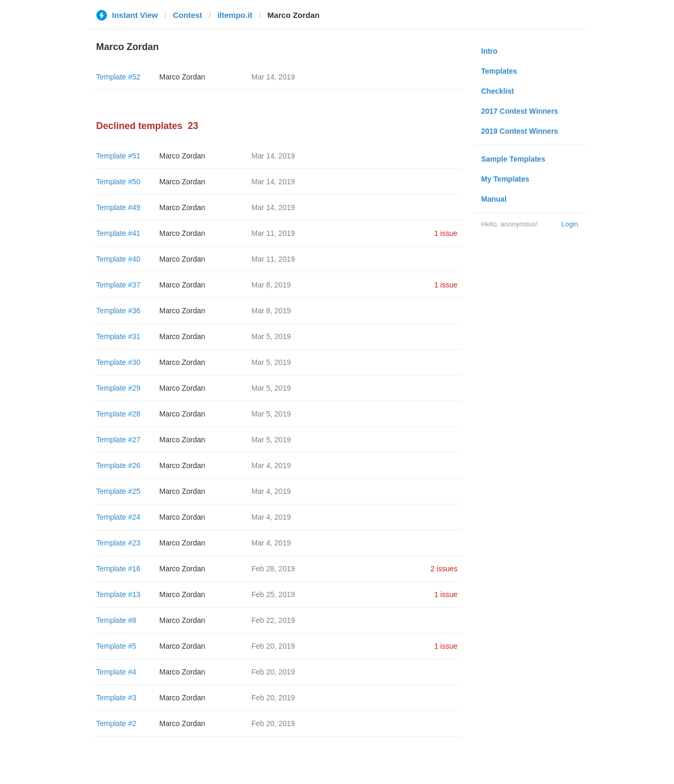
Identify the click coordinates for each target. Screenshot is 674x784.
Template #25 (118, 491)
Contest (187, 15)
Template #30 (118, 362)
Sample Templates (513, 159)
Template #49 (118, 207)
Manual (494, 199)
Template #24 (118, 517)
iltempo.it (235, 15)
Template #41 (118, 233)
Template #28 (118, 414)
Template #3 (116, 698)
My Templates (506, 179)
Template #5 (116, 646)
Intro (489, 51)
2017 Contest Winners (520, 111)
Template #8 (116, 620)
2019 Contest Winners (520, 131)
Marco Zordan (182, 77)
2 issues (444, 569)
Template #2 (116, 723)
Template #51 (118, 156)
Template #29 (118, 388)
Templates (499, 71)
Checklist (498, 91)
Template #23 (118, 543)
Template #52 (118, 77)
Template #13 (118, 594)
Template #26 (118, 465)
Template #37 (118, 285)
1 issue (445, 233)
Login (570, 224)
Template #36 (118, 311)
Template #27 (118, 440)
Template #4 (116, 672)
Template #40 (118, 259)
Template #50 (118, 182)
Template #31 (118, 336)
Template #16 (118, 569)
